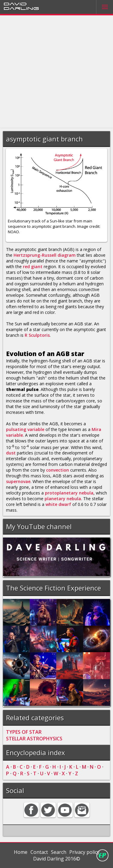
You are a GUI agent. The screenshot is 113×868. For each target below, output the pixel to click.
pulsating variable (25, 429)
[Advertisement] (56, 72)
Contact (39, 852)
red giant (33, 267)
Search (59, 852)
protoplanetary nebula (69, 493)
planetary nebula (63, 499)
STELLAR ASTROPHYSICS (34, 739)
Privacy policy (84, 852)
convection (58, 470)
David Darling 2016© (57, 859)
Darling (21, 8)
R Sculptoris (37, 335)
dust (11, 453)
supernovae (18, 481)
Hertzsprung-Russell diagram (45, 255)
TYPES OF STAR (24, 732)
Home (21, 852)
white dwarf (58, 504)
